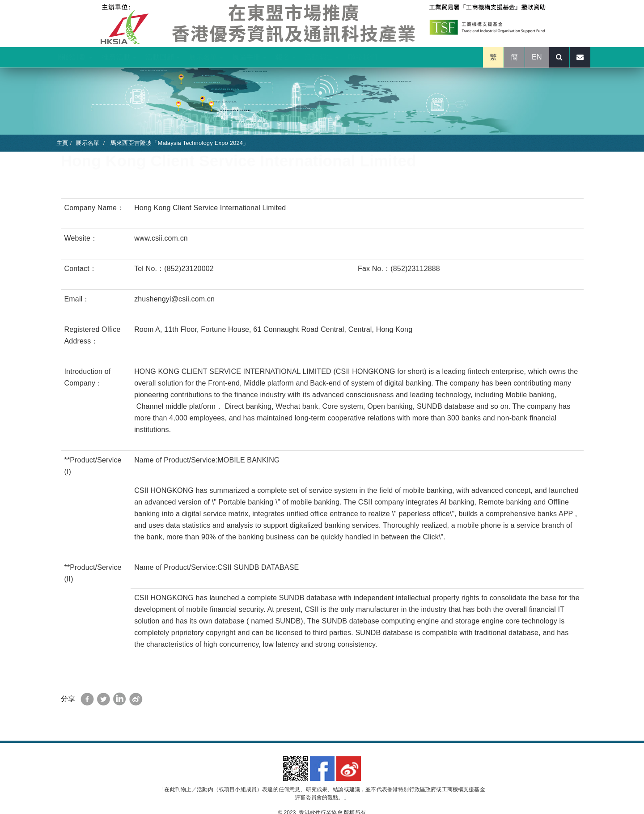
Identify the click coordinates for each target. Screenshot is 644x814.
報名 (286, 57)
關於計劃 (75, 57)
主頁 (62, 143)
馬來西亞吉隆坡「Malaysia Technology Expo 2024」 (179, 143)
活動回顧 (163, 57)
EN (537, 57)
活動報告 (322, 57)
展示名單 (206, 57)
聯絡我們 (362, 57)
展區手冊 (249, 57)
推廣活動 (119, 57)
